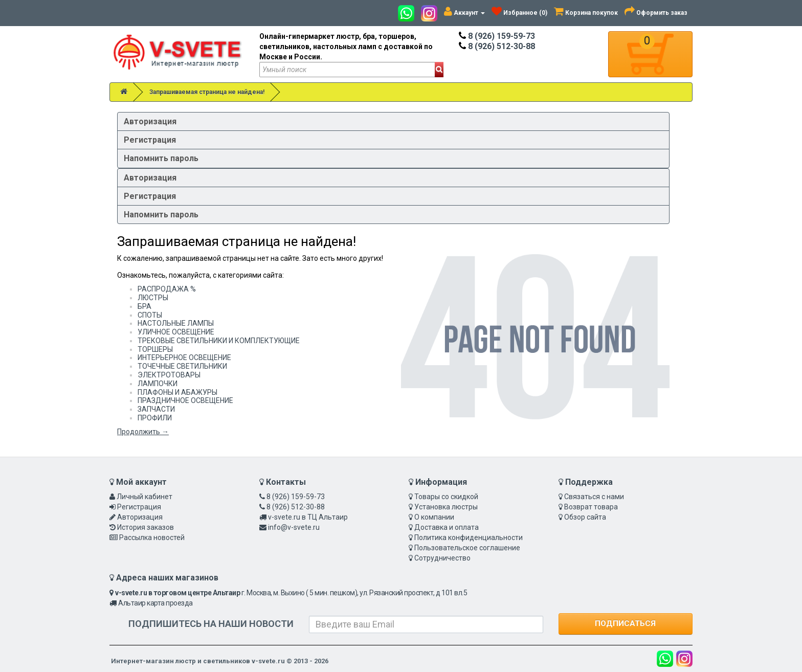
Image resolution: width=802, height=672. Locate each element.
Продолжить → (143, 432)
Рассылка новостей (152, 537)
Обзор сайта (585, 517)
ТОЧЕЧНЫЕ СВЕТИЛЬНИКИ (182, 366)
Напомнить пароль (161, 158)
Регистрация (150, 140)
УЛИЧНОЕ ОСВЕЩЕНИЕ (176, 332)
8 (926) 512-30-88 (497, 46)
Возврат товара (591, 507)
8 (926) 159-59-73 (497, 36)
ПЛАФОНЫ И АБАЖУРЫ (177, 392)
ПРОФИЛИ (155, 418)
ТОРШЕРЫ (155, 349)
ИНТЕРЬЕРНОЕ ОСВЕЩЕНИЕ (184, 357)
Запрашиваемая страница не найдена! (207, 92)
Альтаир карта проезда (155, 603)
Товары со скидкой (446, 497)
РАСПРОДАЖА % (167, 289)
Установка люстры (446, 507)
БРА (144, 306)
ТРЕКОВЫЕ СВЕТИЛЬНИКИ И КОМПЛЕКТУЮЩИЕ (219, 341)
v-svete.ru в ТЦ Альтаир (308, 517)
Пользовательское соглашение (467, 548)
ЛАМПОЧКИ (158, 384)
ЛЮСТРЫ (153, 298)
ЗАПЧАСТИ (156, 409)
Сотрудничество (442, 558)
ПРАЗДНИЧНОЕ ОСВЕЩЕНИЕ (185, 400)
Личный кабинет (144, 497)
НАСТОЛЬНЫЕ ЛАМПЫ (176, 323)
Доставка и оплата (447, 527)
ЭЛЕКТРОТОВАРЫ (169, 375)
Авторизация (150, 121)
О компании (434, 517)
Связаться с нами (594, 497)
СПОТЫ (150, 315)
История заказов (146, 527)
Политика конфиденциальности (469, 537)
